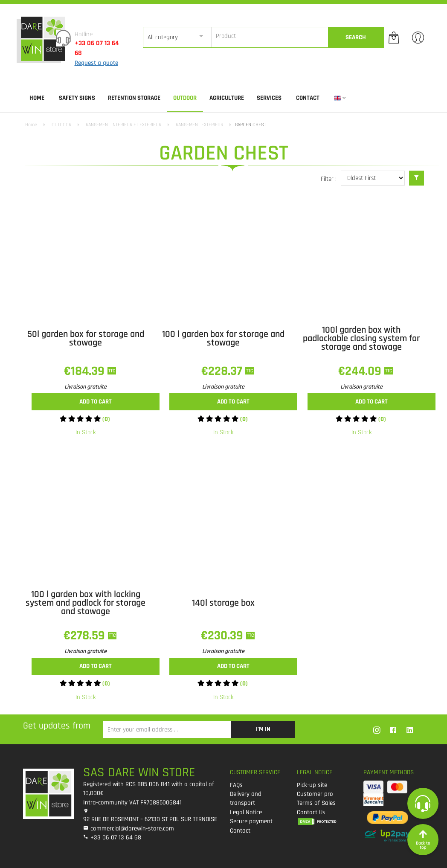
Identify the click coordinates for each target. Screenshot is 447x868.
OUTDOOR (185, 98)
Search (356, 37)
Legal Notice (246, 812)
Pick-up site (312, 785)
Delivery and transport (246, 798)
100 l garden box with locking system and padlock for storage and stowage (86, 603)
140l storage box (223, 603)
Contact (308, 98)
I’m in (263, 729)
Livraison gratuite (86, 387)
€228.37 (223, 371)
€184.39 (86, 371)
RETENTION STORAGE (134, 98)
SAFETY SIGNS (77, 98)
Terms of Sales (316, 803)
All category (163, 37)
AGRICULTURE (227, 98)
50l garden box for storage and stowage (86, 339)
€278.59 (86, 636)
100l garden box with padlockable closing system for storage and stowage (361, 339)
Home (37, 98)
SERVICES (269, 98)
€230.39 (223, 636)
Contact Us (311, 812)
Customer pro (315, 794)
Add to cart (96, 402)
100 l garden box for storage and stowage (223, 339)
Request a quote (96, 63)
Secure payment (251, 821)
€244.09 (361, 371)
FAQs (236, 785)
